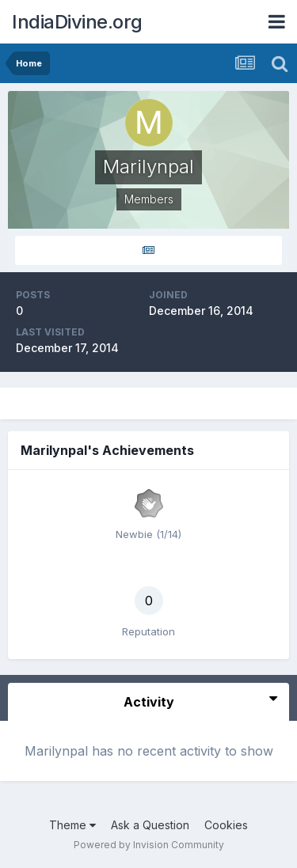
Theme (72, 825)
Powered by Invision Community (149, 845)
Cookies (226, 825)
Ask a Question (150, 825)
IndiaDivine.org (77, 22)
